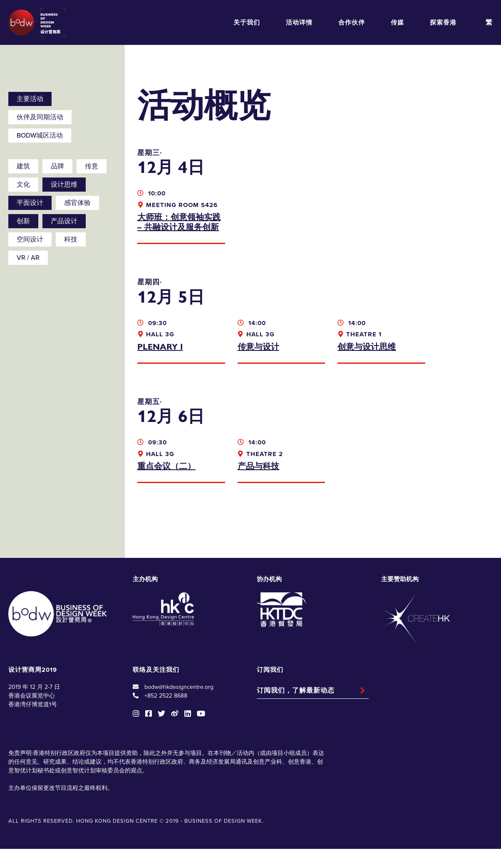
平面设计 (30, 203)
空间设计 (30, 239)
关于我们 (247, 22)
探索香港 (443, 22)
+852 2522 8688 (166, 715)
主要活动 (30, 99)
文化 (23, 185)
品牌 (57, 166)
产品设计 (64, 221)
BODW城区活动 (40, 136)
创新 (23, 221)
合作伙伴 (352, 22)
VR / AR (28, 258)
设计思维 (64, 185)
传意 (92, 166)
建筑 (23, 166)
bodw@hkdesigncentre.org (179, 706)
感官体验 (77, 203)
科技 (71, 239)
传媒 (397, 22)
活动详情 (299, 22)
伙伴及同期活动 (40, 117)
